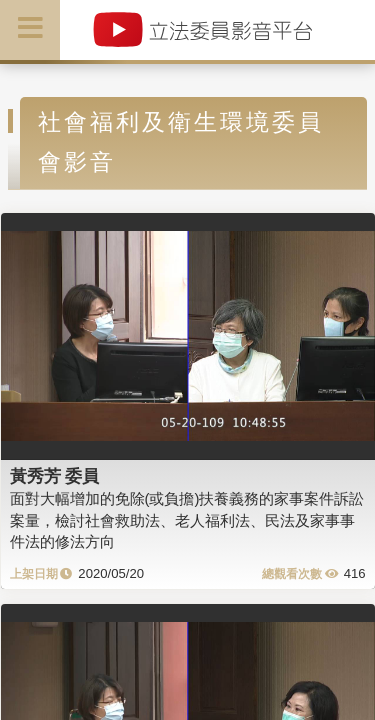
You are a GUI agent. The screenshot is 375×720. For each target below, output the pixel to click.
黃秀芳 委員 (55, 476)
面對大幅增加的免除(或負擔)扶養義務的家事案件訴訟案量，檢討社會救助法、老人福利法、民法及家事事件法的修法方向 (187, 520)
